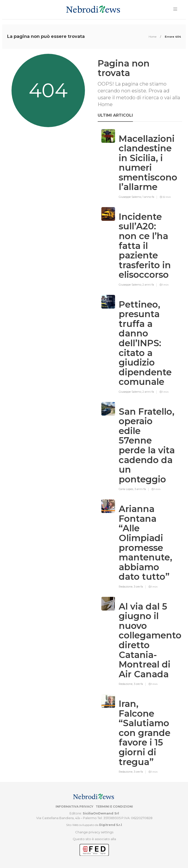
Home (153, 37)
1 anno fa (148, 197)
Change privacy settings (94, 832)
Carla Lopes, (127, 489)
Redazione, (126, 587)
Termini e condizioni (114, 807)
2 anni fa (148, 285)
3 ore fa (138, 587)
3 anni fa (140, 489)
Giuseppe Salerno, (131, 197)
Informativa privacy (74, 807)
